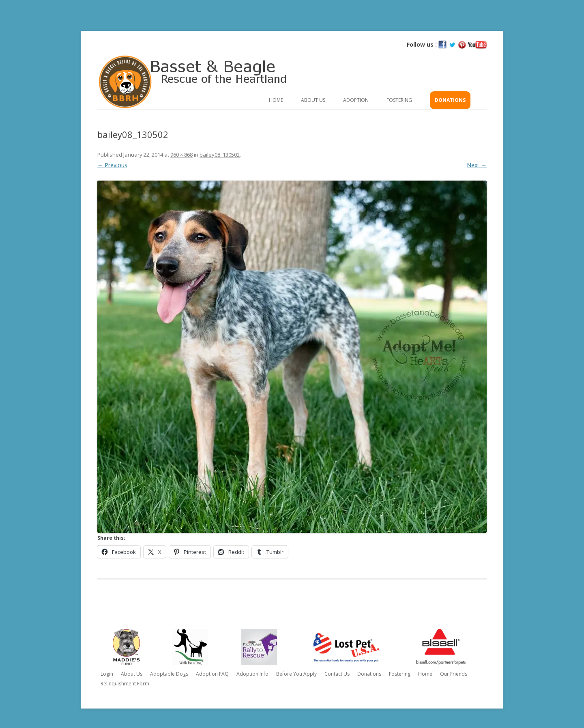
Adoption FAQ (212, 674)
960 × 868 (181, 155)
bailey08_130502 (220, 155)
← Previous (112, 165)
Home (276, 100)
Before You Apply (296, 674)
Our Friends (454, 674)
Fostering (399, 100)
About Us (313, 100)
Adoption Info (252, 674)
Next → (477, 165)
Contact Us (337, 674)
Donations (450, 100)
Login (107, 674)
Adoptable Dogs (169, 674)
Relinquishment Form (125, 684)
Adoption (356, 100)
